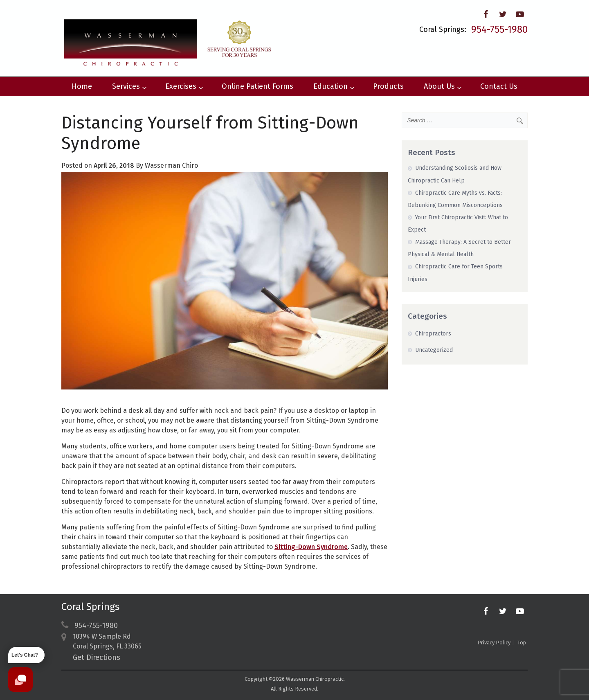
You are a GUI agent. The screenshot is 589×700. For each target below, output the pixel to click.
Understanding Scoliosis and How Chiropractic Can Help (455, 174)
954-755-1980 (499, 29)
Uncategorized (434, 350)
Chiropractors (433, 334)
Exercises (184, 86)
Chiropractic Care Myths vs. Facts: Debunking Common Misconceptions (455, 199)
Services (129, 86)
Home (82, 86)
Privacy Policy (494, 643)
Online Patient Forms (257, 86)
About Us (443, 86)
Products (388, 86)
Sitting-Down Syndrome (311, 547)
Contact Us (499, 86)
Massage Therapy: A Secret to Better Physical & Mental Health (459, 248)
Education (334, 86)
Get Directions (97, 657)
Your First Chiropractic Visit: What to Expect (458, 224)
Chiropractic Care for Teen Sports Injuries (455, 273)
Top (522, 643)
